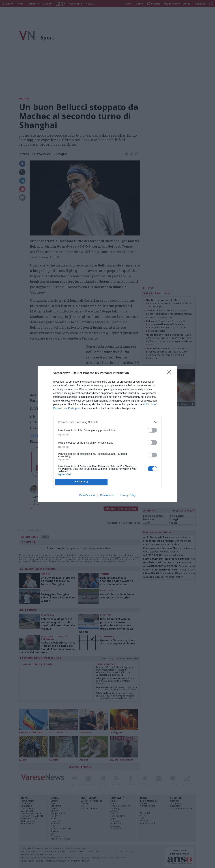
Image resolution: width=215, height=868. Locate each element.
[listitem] (107, 422)
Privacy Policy (128, 495)
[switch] (152, 430)
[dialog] (107, 434)
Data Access (107, 495)
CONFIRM (81, 482)
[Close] (170, 373)
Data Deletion (87, 495)
